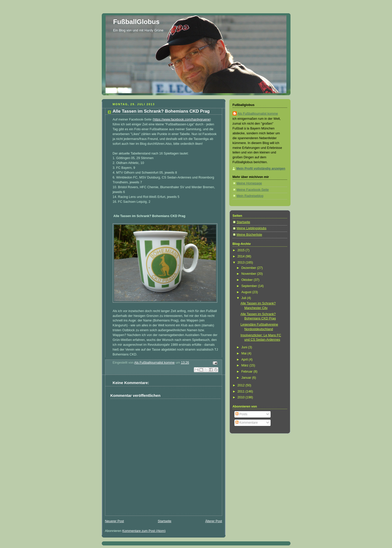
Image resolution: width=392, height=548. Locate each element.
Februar (247, 372)
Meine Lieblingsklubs (252, 228)
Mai (244, 353)
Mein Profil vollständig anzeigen (261, 169)
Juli (244, 298)
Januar (247, 378)
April (245, 360)
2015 (242, 250)
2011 (242, 391)
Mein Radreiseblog (250, 196)
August (247, 292)
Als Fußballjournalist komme (258, 114)
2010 (242, 397)
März (245, 365)
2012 (242, 385)
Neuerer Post (115, 521)
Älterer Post (214, 521)
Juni (245, 347)
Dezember (249, 268)
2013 (242, 263)
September (250, 286)
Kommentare (247, 423)
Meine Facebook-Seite (253, 190)
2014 (242, 256)
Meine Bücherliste (249, 235)
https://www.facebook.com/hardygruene (182, 120)
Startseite (165, 521)
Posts (241, 414)
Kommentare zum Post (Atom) (144, 531)
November (249, 274)
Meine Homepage (249, 183)
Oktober (247, 280)
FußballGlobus (136, 22)
